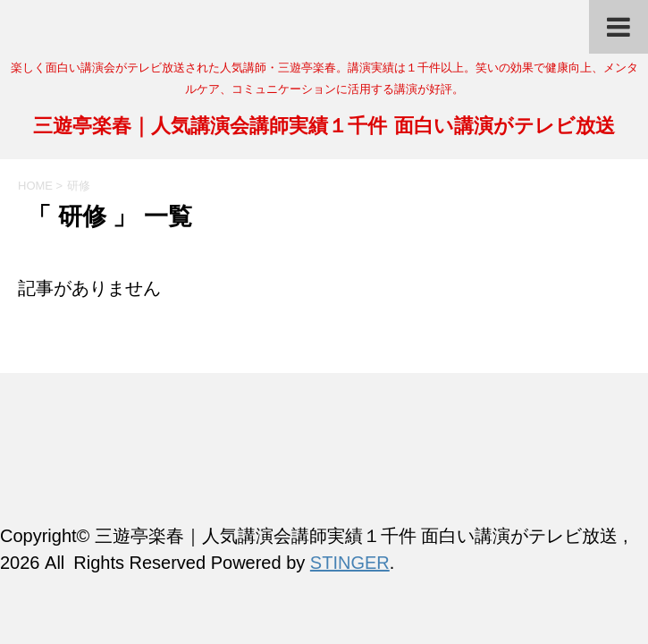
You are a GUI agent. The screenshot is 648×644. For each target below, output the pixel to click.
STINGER (350, 563)
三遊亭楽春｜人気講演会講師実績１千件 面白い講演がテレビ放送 (324, 127)
